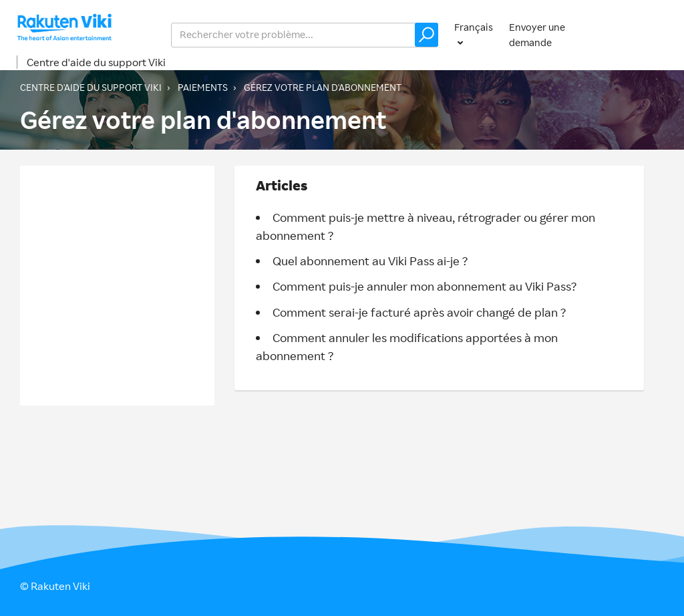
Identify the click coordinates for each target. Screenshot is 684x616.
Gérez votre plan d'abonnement (323, 87)
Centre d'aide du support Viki (96, 62)
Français (474, 27)
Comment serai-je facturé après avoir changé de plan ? (419, 312)
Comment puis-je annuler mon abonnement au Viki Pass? (424, 286)
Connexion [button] (639, 34)
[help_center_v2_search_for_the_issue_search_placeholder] (305, 35)
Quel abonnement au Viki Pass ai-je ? (370, 261)
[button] (426, 35)
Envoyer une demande (537, 35)
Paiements (203, 87)
